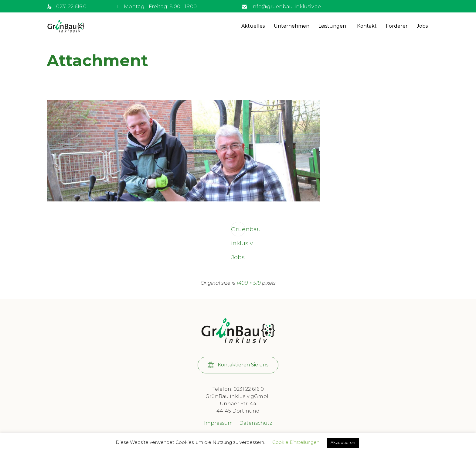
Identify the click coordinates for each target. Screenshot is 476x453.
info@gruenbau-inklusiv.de (286, 7)
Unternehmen (292, 26)
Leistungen (332, 26)
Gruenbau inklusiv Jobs (238, 231)
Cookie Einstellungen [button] (296, 442)
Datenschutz (256, 423)
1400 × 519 (249, 283)
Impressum (218, 423)
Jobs (422, 26)
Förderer (397, 26)
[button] (238, 365)
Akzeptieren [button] (343, 442)
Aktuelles (253, 26)
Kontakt (367, 26)
